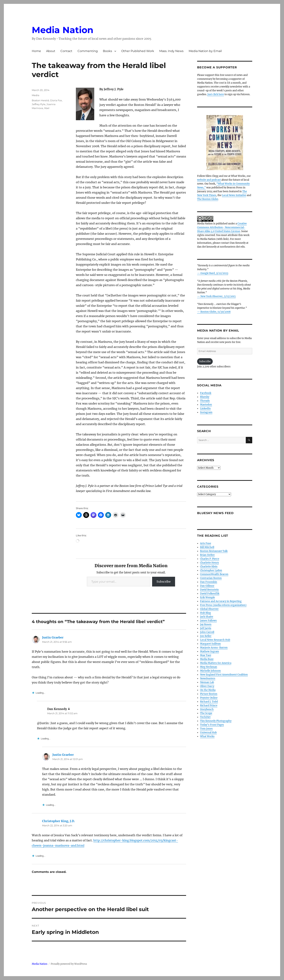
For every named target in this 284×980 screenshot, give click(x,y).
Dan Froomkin (209, 582)
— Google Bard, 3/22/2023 (213, 273)
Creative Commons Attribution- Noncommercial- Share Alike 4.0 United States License (222, 227)
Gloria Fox (56, 100)
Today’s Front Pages (212, 725)
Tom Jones (206, 729)
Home (36, 51)
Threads (205, 401)
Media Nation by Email (205, 51)
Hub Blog (205, 613)
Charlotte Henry (209, 563)
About (51, 51)
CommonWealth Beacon (214, 574)
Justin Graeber (53, 637)
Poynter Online (209, 698)
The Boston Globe (208, 199)
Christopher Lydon (211, 570)
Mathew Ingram (210, 651)
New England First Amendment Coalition (224, 675)
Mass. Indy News (171, 51)
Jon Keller (206, 636)
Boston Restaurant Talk (214, 551)
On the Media (208, 690)
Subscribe (164, 582)
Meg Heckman (209, 667)
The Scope (206, 713)
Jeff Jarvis (206, 628)
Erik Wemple (207, 597)
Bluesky (205, 397)
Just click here (216, 94)
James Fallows (208, 621)
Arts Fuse (206, 543)
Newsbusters (208, 678)
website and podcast (209, 180)
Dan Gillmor (207, 586)
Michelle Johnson (210, 671)
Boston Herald (40, 100)
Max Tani (206, 655)
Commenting (88, 51)
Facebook (206, 393)
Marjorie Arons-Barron (214, 648)
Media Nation (63, 30)
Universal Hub (208, 733)
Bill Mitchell (207, 547)
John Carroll (207, 632)
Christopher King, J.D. (59, 821)
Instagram (206, 412)
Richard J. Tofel (209, 702)
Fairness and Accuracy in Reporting (221, 601)
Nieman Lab (207, 682)
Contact (66, 51)
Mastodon (206, 405)
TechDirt (205, 717)
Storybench (207, 709)
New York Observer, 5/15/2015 (218, 296)
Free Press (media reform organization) (223, 605)
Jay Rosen (206, 624)
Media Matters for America (216, 663)
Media (36, 95)
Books (107, 51)
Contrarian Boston (211, 578)
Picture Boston (209, 694)
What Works (207, 736)
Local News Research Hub (215, 640)
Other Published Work (138, 51)
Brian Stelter (207, 555)
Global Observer (209, 609)
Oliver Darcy (207, 686)
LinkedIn (205, 408)
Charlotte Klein (209, 567)
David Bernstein (209, 590)
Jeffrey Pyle (39, 104)
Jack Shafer (207, 617)
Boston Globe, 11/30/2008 (215, 312)
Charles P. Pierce (210, 559)
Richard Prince (209, 706)
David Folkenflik (210, 594)
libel (47, 108)
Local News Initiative (234, 195)
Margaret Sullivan (210, 644)
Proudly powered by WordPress (69, 964)
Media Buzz (207, 659)
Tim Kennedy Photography (216, 721)
